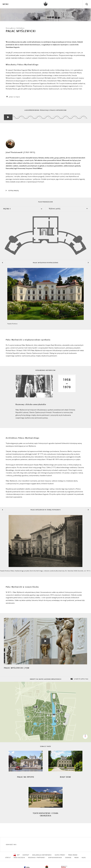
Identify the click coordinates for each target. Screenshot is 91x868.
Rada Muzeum (19, 858)
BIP (16, 855)
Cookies (68, 858)
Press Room (73, 855)
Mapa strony (60, 855)
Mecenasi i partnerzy (37, 858)
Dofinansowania (55, 858)
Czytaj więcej (13, 191)
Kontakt (26, 855)
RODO (77, 858)
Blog (84, 858)
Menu (5, 4)
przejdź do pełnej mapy (79, 679)
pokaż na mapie (13, 97)
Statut (8, 858)
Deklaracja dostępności (42, 855)
